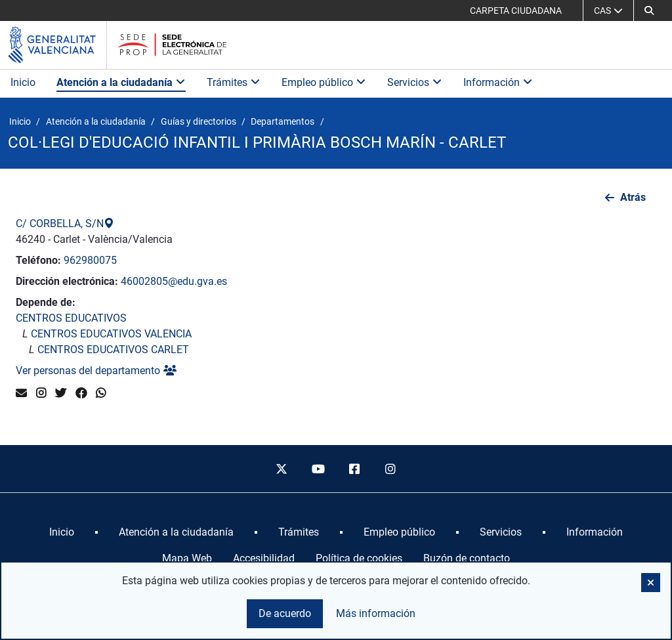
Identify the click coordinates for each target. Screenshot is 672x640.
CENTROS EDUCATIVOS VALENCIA (111, 334)
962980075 (90, 260)
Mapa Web (187, 558)
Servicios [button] (415, 82)
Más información (376, 613)
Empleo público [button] (324, 82)
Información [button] (498, 82)
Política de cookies (359, 558)
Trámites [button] (234, 82)
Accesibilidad (264, 558)
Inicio (23, 82)
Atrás (633, 197)
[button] (649, 11)
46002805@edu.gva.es (174, 281)
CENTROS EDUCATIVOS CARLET (113, 350)
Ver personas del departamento (96, 371)
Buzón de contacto (467, 558)
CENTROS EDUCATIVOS (71, 318)
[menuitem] (62, 532)
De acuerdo (285, 613)
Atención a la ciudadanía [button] (121, 82)
